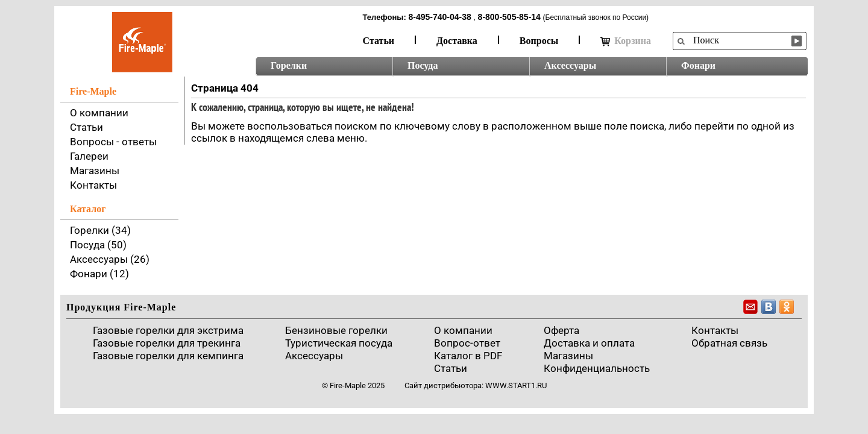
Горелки (289, 65)
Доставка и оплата (589, 343)
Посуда (423, 65)
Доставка (457, 41)
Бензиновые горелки (336, 330)
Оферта (561, 330)
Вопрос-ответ (467, 343)
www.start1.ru (516, 385)
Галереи (89, 156)
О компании (99, 113)
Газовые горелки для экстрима (168, 330)
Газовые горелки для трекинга (167, 343)
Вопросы (539, 41)
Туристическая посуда (339, 343)
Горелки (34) (100, 230)
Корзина (626, 41)
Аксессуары (570, 65)
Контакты (93, 185)
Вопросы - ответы (113, 142)
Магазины (95, 171)
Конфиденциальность (597, 368)
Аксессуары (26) (110, 259)
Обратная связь (729, 343)
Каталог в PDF (468, 356)
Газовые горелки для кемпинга (168, 356)
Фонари (698, 65)
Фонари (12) (99, 274)
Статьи (379, 41)
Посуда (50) (98, 245)
